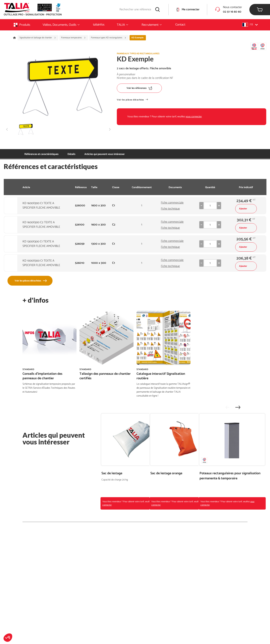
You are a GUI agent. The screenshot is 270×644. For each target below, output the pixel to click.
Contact (180, 25)
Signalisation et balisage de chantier (38, 38)
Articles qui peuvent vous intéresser (88, 154)
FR (250, 25)
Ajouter (246, 209)
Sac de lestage (112, 473)
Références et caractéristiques (41, 154)
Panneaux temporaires (73, 38)
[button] (8, 638)
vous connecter (194, 117)
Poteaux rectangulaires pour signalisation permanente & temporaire (220, 478)
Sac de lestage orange (166, 473)
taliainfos (99, 25)
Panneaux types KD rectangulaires (109, 38)
